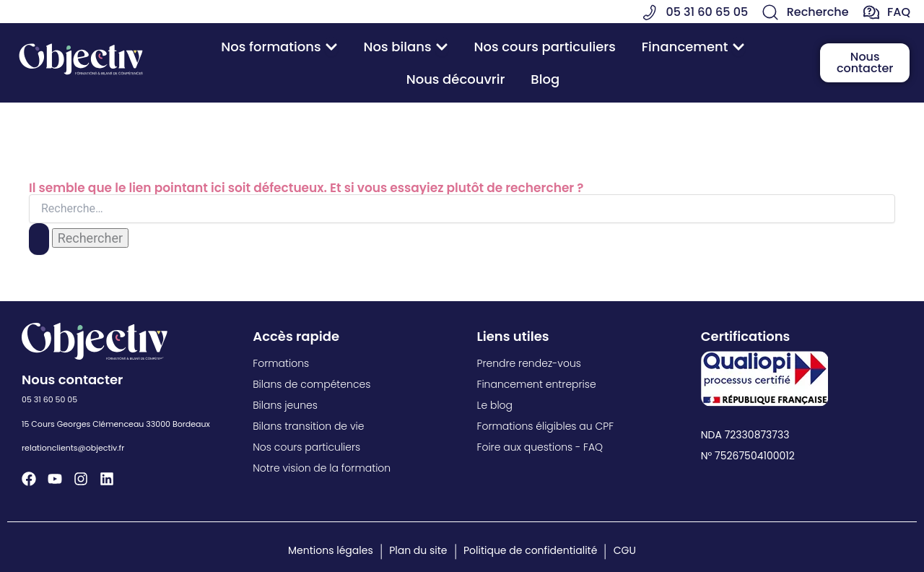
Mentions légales (331, 550)
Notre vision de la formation (322, 468)
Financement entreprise (537, 384)
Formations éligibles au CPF (546, 426)
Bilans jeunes (285, 405)
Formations (281, 363)
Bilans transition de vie (308, 426)
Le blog (495, 405)
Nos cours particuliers (306, 447)
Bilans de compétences (311, 384)
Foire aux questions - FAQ (540, 447)
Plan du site (418, 550)
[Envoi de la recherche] (39, 239)
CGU (625, 550)
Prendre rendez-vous (529, 363)
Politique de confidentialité (530, 550)
